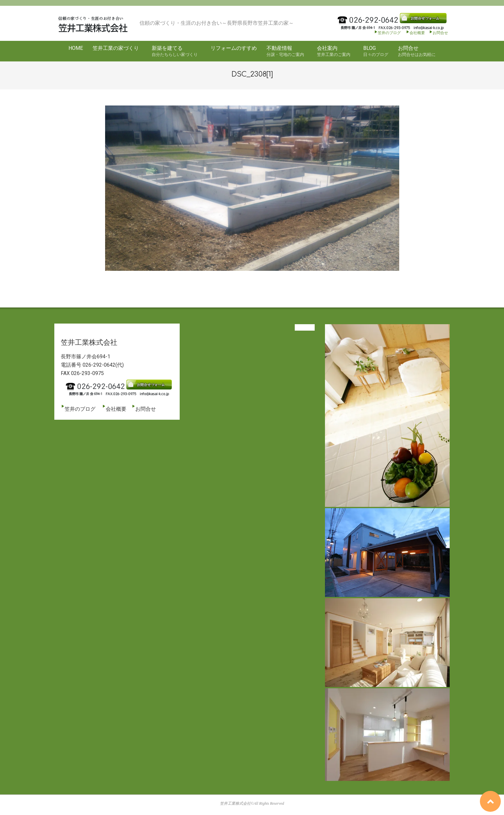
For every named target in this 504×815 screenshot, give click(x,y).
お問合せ (440, 33)
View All (305, 327)
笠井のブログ (387, 33)
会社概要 (415, 33)
